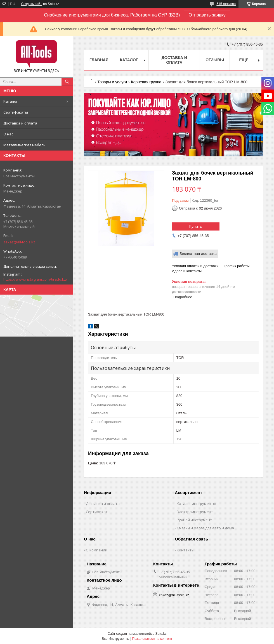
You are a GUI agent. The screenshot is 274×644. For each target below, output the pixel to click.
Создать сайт (31, 4)
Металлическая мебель (24, 145)
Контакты (186, 550)
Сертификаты (16, 112)
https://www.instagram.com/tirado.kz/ (35, 279)
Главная (99, 60)
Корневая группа (146, 82)
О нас (8, 134)
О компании (97, 550)
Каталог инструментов (197, 504)
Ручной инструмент (194, 520)
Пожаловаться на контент (152, 639)
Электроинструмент (195, 512)
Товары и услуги (112, 82)
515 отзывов (226, 4)
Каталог (10, 101)
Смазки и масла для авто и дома (205, 528)
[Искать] (67, 82)
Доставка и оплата (20, 123)
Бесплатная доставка (198, 254)
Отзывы (215, 60)
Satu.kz (161, 634)
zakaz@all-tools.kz (19, 242)
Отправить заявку (207, 15)
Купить (196, 226)
